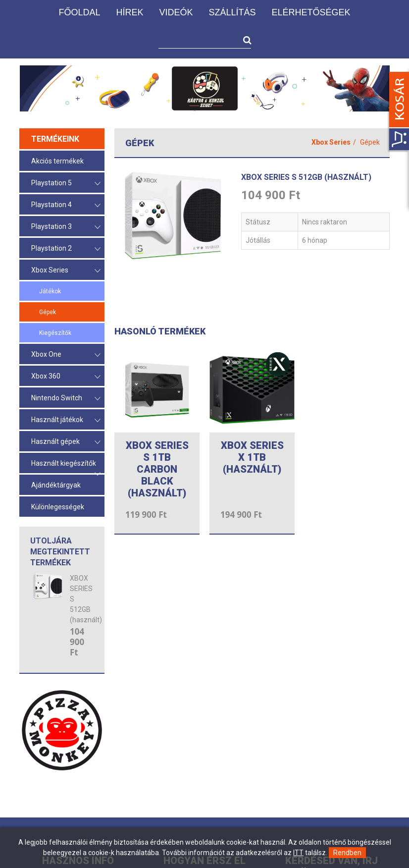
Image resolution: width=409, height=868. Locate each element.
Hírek (129, 12)
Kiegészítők (55, 333)
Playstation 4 (66, 205)
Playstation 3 (66, 227)
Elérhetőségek (311, 12)
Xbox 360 (66, 377)
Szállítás (232, 12)
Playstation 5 (66, 184)
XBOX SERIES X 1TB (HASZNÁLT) (252, 457)
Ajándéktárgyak (56, 485)
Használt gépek (66, 442)
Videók (176, 12)
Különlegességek (58, 507)
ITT (298, 853)
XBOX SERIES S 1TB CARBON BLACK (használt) (157, 469)
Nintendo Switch (66, 399)
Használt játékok (66, 420)
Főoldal (79, 12)
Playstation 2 (66, 249)
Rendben (347, 853)
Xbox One (66, 355)
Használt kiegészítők (66, 466)
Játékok (50, 291)
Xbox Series (66, 271)
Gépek (48, 312)
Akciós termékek (57, 161)
